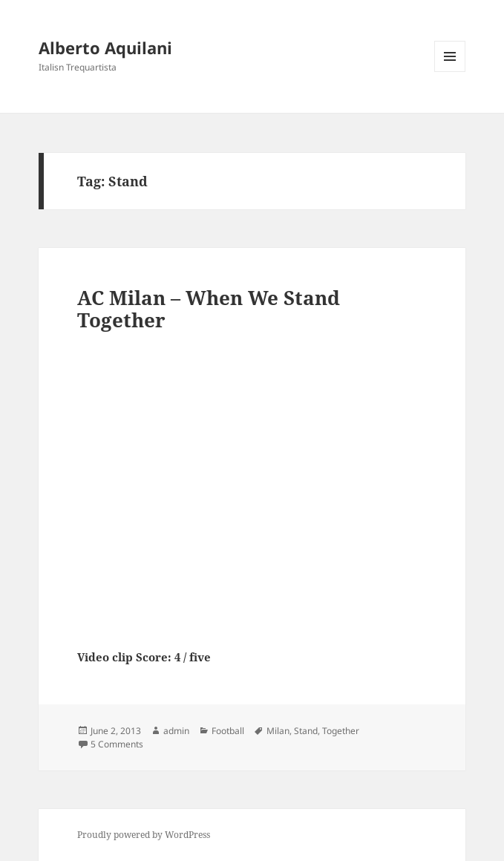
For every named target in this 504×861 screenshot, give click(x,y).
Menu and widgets (450, 72)
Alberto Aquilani (105, 48)
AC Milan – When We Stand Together (209, 309)
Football (228, 731)
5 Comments (117, 744)
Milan (278, 731)
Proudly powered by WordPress (144, 835)
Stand (306, 731)
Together (341, 731)
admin (176, 731)
